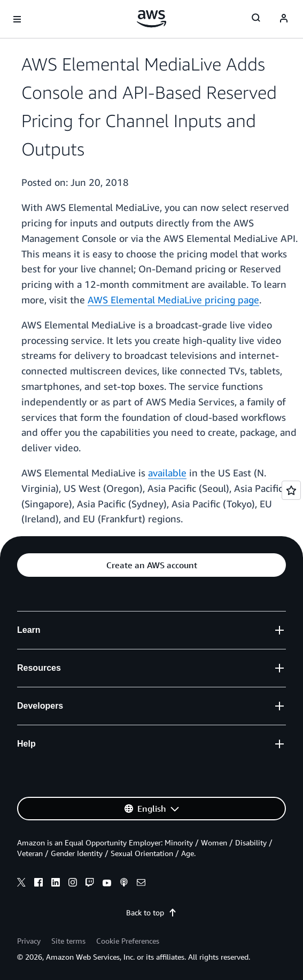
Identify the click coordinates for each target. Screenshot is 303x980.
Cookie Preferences (128, 941)
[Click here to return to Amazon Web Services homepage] (151, 19)
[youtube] (107, 884)
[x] (21, 884)
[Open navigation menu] (17, 19)
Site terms (68, 941)
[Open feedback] (291, 490)
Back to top (151, 912)
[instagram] (73, 884)
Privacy (29, 941)
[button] (151, 565)
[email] (141, 884)
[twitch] (90, 884)
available (167, 473)
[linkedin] (56, 884)
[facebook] (38, 884)
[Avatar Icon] (284, 19)
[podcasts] (124, 884)
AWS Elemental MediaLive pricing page (173, 300)
